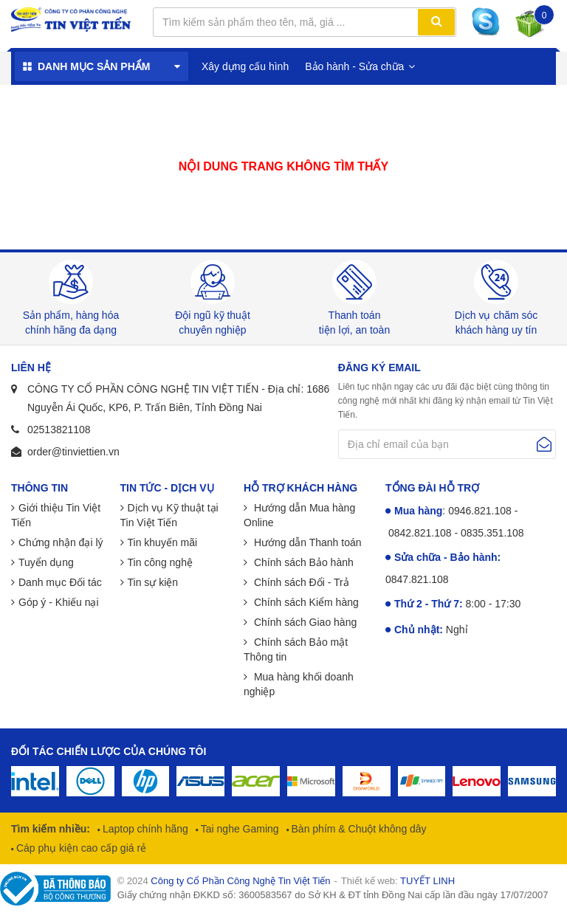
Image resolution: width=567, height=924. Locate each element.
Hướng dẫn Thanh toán (306, 542)
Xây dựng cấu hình (245, 66)
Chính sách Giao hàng (304, 622)
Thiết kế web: (398, 881)
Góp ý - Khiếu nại (59, 602)
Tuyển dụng (46, 562)
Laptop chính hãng (144, 829)
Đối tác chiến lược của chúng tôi (109, 751)
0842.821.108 (420, 533)
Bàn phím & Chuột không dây (358, 829)
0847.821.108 (417, 579)
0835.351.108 (492, 533)
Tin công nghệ (160, 562)
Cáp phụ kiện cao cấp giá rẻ (80, 848)
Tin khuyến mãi (163, 542)
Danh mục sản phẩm (94, 66)
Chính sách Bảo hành (302, 562)
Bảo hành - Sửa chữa (354, 66)
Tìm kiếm (436, 22)
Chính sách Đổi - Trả (300, 582)
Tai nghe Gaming (238, 829)
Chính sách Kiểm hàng (305, 602)
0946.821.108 (480, 511)
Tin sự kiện (153, 582)
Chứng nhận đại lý (61, 542)
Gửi (544, 444)
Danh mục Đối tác (60, 582)
